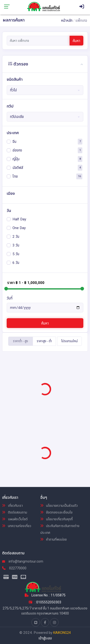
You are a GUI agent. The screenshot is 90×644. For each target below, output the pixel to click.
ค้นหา (76, 41)
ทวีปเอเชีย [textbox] (17, 117)
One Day (19, 228)
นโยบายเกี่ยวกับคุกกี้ (57, 519)
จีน (14, 141)
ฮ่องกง (17, 150)
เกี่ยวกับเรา (12, 506)
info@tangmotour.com (23, 561)
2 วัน (16, 236)
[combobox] (45, 90)
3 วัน (16, 245)
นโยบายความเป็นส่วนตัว (59, 506)
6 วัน (16, 262)
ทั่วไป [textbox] (13, 90)
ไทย (15, 176)
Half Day (19, 219)
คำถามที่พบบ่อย (54, 539)
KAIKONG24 (62, 633)
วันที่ (10, 298)
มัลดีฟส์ (18, 167)
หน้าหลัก (67, 21)
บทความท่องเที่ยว (17, 526)
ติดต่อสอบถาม (15, 512)
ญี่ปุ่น (16, 159)
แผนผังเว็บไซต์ (15, 519)
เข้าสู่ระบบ (45, 638)
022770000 (14, 568)
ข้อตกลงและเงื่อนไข (56, 512)
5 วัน (16, 254)
